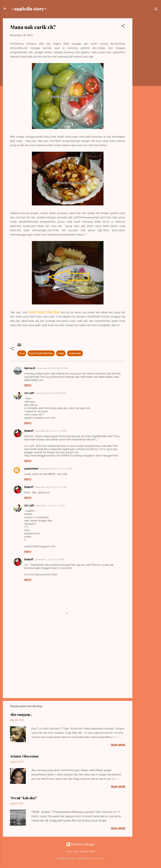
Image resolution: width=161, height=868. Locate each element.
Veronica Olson (88, 851)
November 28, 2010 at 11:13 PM (51, 431)
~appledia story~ (29, 9)
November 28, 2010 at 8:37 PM (52, 368)
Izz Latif (29, 393)
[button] (123, 26)
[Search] (156, 10)
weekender (75, 353)
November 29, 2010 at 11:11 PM (56, 469)
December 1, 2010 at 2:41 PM (50, 506)
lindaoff (29, 431)
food (22, 353)
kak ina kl (30, 368)
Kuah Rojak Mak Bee (41, 353)
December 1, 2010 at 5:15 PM (50, 560)
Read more (118, 745)
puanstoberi (31, 469)
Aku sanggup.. (21, 715)
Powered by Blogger (80, 844)
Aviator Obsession (24, 756)
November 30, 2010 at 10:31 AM (51, 487)
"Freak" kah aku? (23, 798)
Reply (28, 386)
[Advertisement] (147, 72)
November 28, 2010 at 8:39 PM (51, 393)
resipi (61, 353)
